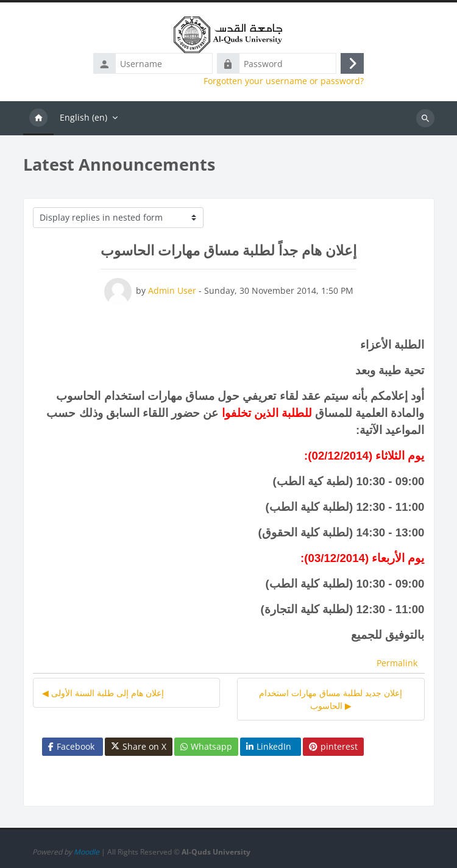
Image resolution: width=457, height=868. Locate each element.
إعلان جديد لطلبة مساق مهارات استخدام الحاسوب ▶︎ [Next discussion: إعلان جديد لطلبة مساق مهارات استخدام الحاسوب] (331, 699)
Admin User (172, 290)
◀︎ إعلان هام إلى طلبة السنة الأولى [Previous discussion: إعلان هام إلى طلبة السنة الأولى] (103, 693)
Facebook (71, 746)
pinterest (333, 746)
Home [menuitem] (38, 118)
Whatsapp (206, 746)
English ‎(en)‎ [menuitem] (83, 117)
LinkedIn (269, 746)
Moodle (87, 852)
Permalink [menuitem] (397, 663)
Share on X (139, 747)
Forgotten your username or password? (284, 81)
